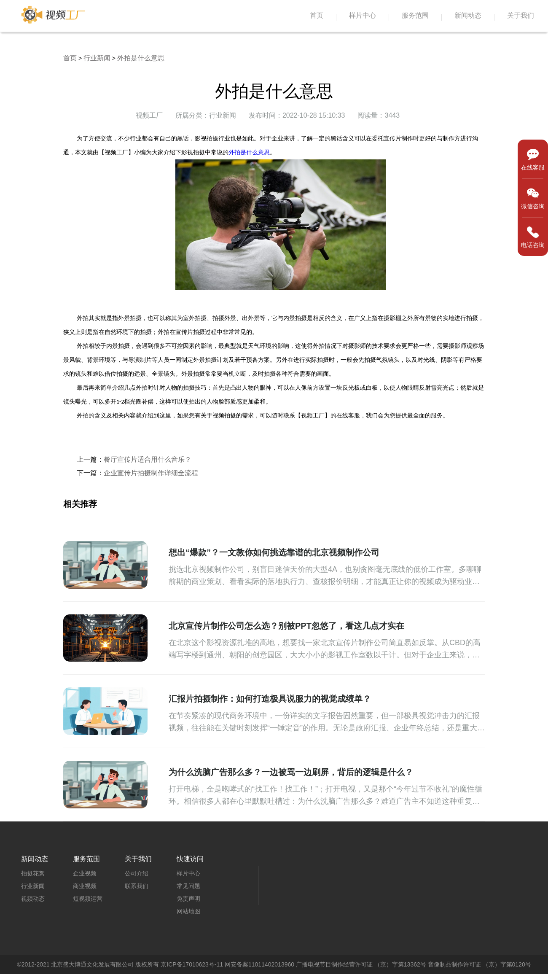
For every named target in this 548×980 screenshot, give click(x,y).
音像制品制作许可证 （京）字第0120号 (479, 964)
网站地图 (188, 911)
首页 (317, 15)
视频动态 (33, 899)
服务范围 (415, 15)
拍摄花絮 (33, 873)
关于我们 (521, 15)
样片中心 (363, 15)
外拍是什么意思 (141, 58)
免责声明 (188, 899)
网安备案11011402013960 (259, 964)
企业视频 (85, 873)
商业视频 (85, 886)
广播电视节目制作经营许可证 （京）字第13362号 (361, 964)
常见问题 (188, 886)
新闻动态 (468, 15)
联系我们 (137, 886)
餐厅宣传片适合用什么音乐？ (148, 459)
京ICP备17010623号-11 (192, 964)
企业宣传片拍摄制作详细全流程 (151, 473)
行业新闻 (97, 58)
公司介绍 (137, 873)
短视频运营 (88, 899)
